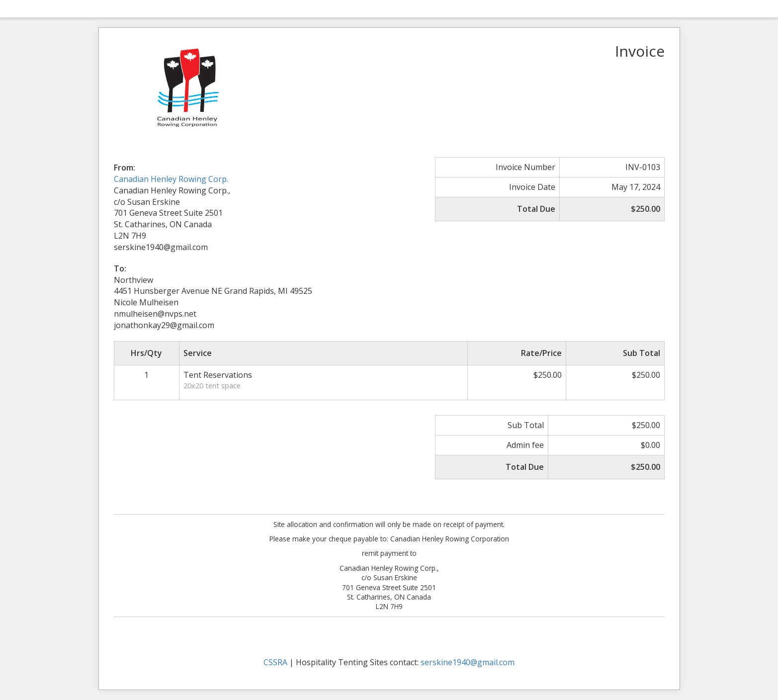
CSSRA (275, 662)
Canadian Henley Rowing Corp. (171, 179)
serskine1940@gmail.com (468, 662)
